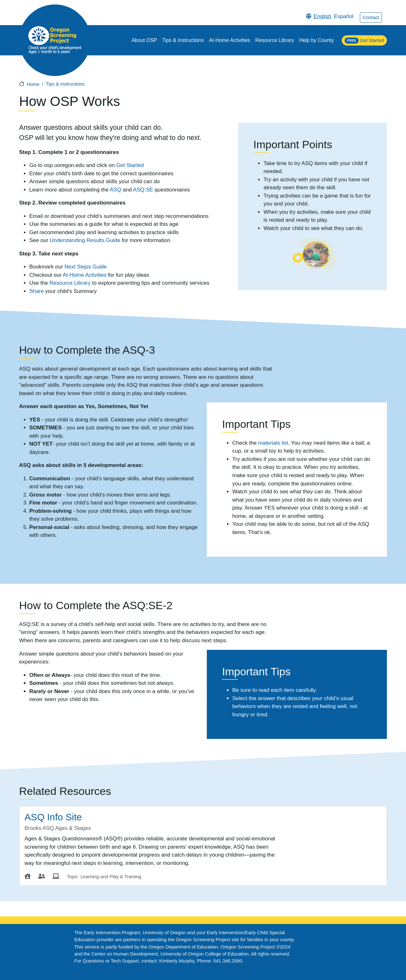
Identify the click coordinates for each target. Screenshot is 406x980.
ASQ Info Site (53, 817)
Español (343, 16)
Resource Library (275, 40)
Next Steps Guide (86, 267)
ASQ (116, 190)
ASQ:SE (143, 190)
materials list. (274, 443)
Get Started (364, 41)
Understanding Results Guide (85, 240)
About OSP (144, 40)
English (323, 16)
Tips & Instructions (183, 40)
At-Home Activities (230, 40)
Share (36, 291)
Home (33, 84)
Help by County (316, 40)
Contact (371, 17)
